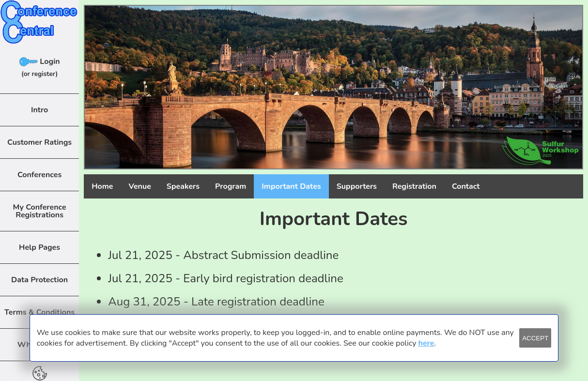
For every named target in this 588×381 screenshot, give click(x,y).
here (426, 343)
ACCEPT (535, 338)
